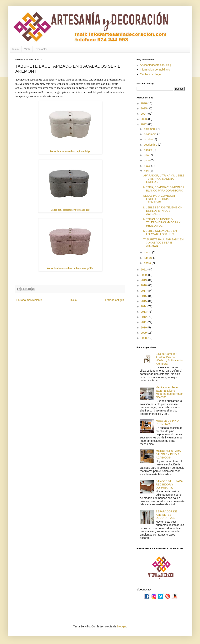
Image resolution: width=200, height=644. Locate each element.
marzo (148, 252)
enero (148, 263)
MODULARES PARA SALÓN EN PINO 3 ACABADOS (168, 454)
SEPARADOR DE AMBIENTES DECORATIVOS (166, 515)
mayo (147, 166)
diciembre (150, 129)
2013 (144, 312)
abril (147, 171)
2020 (144, 275)
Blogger (121, 626)
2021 (144, 270)
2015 (144, 301)
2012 (144, 317)
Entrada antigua (115, 300)
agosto (148, 150)
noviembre (150, 134)
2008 (144, 338)
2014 (144, 306)
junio (147, 160)
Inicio (15, 49)
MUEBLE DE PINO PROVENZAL (167, 422)
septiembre (151, 145)
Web (27, 49)
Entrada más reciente (29, 300)
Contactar (41, 49)
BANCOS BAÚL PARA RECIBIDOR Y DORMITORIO (169, 484)
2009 (144, 333)
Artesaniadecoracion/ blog (156, 65)
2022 (144, 124)
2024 (144, 114)
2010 (144, 327)
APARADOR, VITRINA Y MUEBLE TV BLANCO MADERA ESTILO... (164, 179)
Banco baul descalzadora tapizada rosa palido (70, 268)
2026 (144, 103)
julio (147, 155)
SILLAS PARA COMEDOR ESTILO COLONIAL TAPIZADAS (159, 199)
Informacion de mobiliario (155, 70)
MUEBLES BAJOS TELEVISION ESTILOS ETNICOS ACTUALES (163, 211)
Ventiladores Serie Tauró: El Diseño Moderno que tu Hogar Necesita (169, 392)
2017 (144, 291)
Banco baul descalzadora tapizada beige (70, 151)
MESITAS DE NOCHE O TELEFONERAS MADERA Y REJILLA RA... (162, 223)
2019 (144, 280)
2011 (144, 322)
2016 (144, 296)
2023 (144, 119)
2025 (144, 108)
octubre (149, 139)
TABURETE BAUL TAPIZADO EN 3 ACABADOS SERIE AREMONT (163, 243)
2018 (144, 285)
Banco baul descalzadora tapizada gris (70, 210)
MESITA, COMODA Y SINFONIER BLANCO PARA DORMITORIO (164, 189)
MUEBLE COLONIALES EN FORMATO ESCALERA (160, 232)
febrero (148, 258)
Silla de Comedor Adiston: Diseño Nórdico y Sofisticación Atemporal (169, 359)
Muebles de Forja (150, 74)
